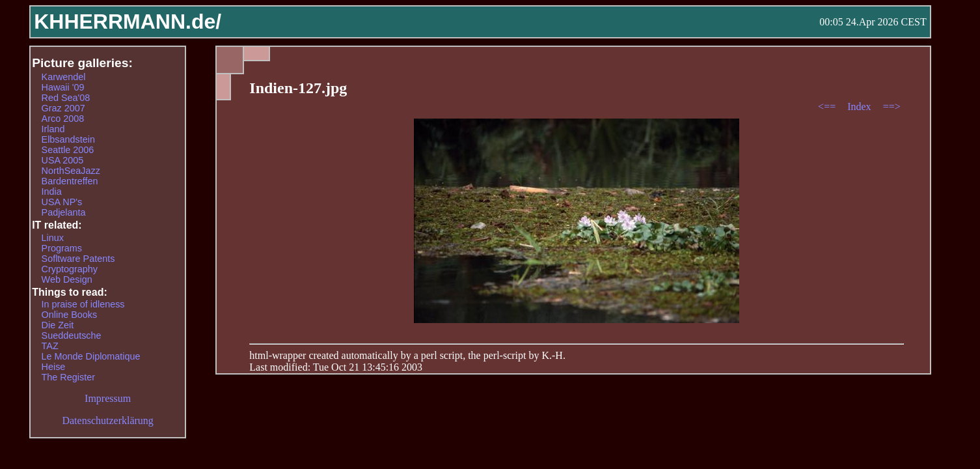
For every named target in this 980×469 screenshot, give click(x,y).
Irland (53, 129)
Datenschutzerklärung (107, 420)
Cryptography (70, 269)
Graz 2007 (63, 108)
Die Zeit (58, 325)
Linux (53, 238)
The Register (68, 377)
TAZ (50, 346)
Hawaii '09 (63, 87)
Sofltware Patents (78, 259)
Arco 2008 (63, 119)
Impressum (108, 398)
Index (860, 107)
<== (828, 107)
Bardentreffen (70, 181)
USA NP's (62, 202)
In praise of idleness (83, 304)
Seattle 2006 (68, 150)
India (52, 192)
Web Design (67, 279)
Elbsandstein (68, 139)
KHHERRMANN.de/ (128, 21)
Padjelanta (64, 212)
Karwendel (64, 77)
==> (892, 107)
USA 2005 (63, 160)
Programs (62, 248)
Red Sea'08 (66, 98)
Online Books (70, 315)
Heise (54, 367)
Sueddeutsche (72, 335)
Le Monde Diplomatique (91, 356)
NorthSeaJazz (71, 171)
